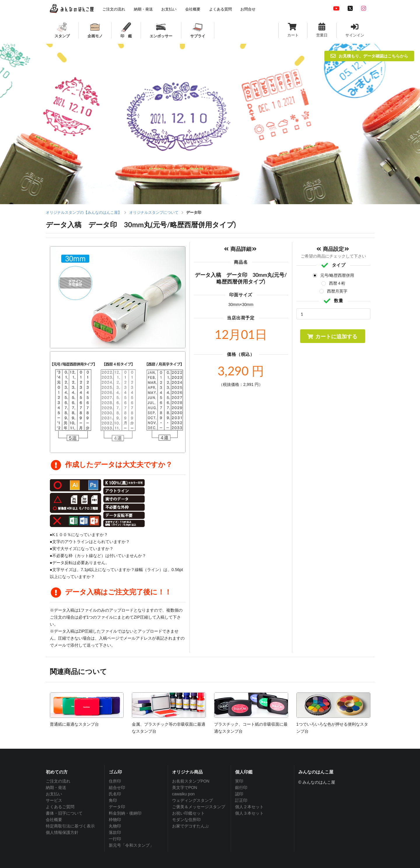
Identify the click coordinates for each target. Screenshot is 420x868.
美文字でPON (185, 787)
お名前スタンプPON (191, 781)
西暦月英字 (337, 291)
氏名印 (115, 794)
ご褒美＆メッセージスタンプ (199, 807)
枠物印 (115, 820)
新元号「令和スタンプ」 (131, 845)
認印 (239, 794)
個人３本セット (249, 813)
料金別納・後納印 (125, 813)
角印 (113, 800)
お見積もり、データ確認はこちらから (369, 56)
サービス (54, 800)
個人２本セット (249, 807)
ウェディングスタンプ (192, 800)
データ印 (117, 807)
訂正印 (241, 800)
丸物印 (115, 826)
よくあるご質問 (60, 807)
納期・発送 (56, 787)
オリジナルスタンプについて (154, 212)
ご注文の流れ (58, 781)
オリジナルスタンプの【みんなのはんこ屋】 (84, 212)
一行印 (115, 839)
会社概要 (54, 820)
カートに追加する (332, 336)
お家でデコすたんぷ (190, 826)
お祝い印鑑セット (188, 813)
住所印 (115, 781)
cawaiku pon (183, 794)
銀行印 (241, 787)
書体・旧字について (64, 813)
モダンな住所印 (186, 820)
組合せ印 (117, 787)
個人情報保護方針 (62, 832)
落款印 (115, 832)
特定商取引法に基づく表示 (70, 826)
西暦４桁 (337, 283)
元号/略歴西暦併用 (337, 275)
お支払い (54, 794)
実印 (239, 781)
